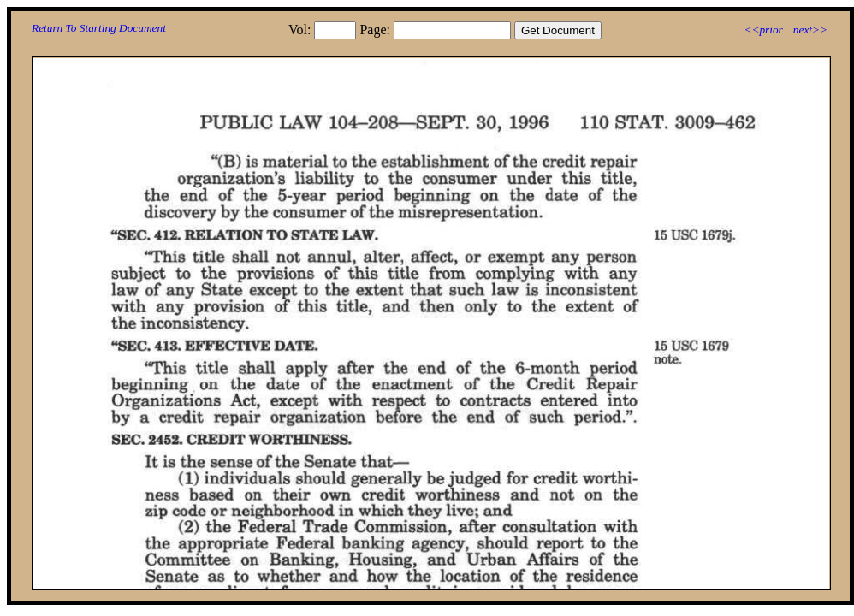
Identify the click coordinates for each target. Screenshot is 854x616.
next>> (810, 30)
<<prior (763, 30)
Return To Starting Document (99, 28)
